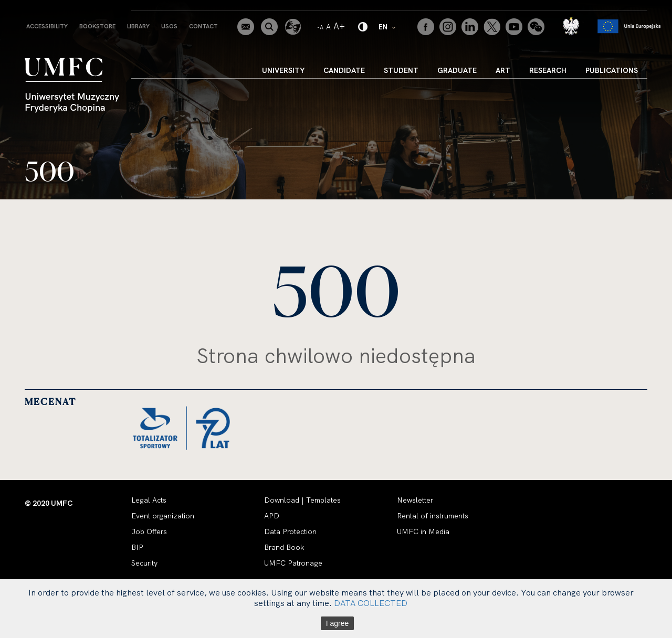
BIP (137, 547)
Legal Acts (149, 500)
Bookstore (97, 26)
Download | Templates (302, 500)
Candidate (344, 70)
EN (387, 26)
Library (138, 26)
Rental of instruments (433, 516)
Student (401, 70)
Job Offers (149, 531)
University (283, 70)
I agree (338, 623)
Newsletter (415, 500)
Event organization (163, 516)
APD (272, 516)
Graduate (457, 70)
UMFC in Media (423, 531)
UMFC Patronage (293, 563)
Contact (203, 26)
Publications (612, 70)
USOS (169, 26)
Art (503, 70)
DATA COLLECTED (371, 603)
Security (144, 563)
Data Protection (290, 531)
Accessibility (47, 26)
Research (548, 70)
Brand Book (284, 547)
